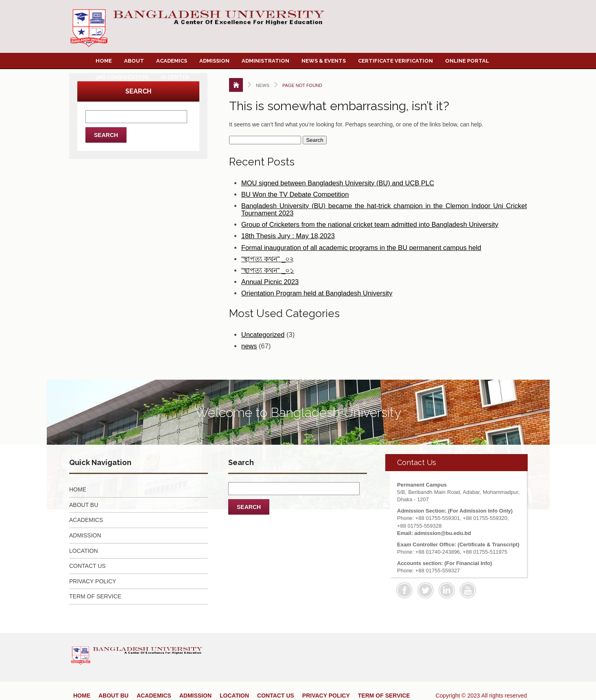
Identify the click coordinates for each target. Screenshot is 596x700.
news (249, 346)
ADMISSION (85, 535)
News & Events (324, 61)
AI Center (175, 77)
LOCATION (84, 551)
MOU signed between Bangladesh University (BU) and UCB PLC (338, 183)
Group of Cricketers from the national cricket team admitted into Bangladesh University (370, 224)
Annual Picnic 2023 (270, 282)
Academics (172, 61)
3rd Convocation (122, 77)
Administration (265, 61)
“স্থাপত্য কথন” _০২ (268, 259)
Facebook (404, 590)
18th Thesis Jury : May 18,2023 (288, 236)
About (134, 61)
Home (104, 61)
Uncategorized (263, 335)
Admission (214, 61)
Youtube (468, 590)
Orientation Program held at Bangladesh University (317, 293)
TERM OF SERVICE (95, 596)
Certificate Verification (395, 61)
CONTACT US (87, 566)
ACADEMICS (86, 520)
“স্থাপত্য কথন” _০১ (268, 270)
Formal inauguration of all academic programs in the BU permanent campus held (361, 248)
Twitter (426, 590)
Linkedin (447, 590)
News (263, 85)
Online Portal (467, 61)
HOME (78, 489)
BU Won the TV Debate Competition (295, 194)
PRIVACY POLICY (93, 581)
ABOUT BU (84, 505)
